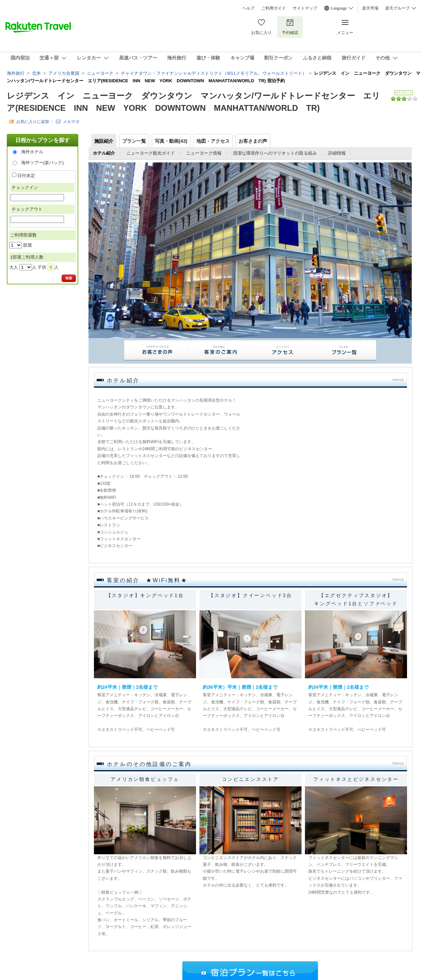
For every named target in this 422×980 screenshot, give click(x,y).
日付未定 (26, 176)
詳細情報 (337, 153)
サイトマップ (305, 8)
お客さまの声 (253, 141)
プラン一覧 (134, 141)
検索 (69, 278)
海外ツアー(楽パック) (43, 163)
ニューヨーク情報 (204, 153)
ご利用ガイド (274, 8)
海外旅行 (16, 73)
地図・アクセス (213, 141)
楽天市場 (370, 8)
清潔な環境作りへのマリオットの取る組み (275, 153)
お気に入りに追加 (33, 121)
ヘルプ (248, 8)
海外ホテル (32, 152)
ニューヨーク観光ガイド (151, 153)
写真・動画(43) (171, 141)
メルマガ (71, 121)
